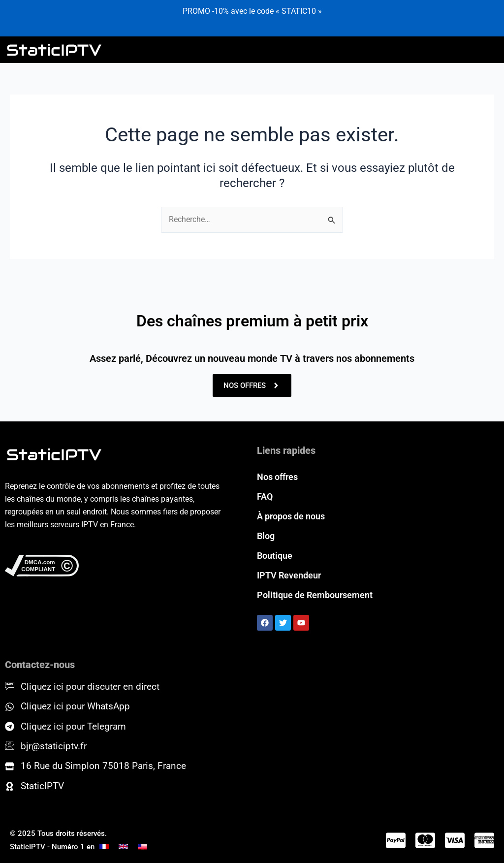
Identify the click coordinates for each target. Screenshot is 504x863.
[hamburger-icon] (488, 50)
